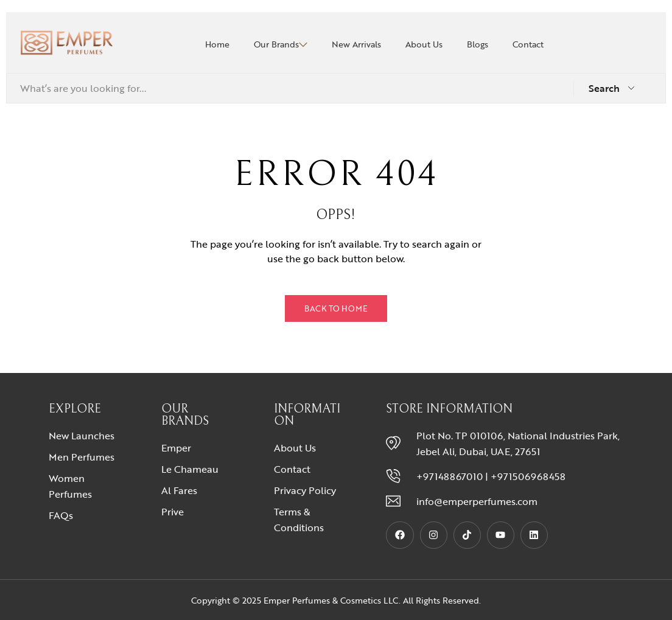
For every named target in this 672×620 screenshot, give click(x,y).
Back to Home (336, 308)
